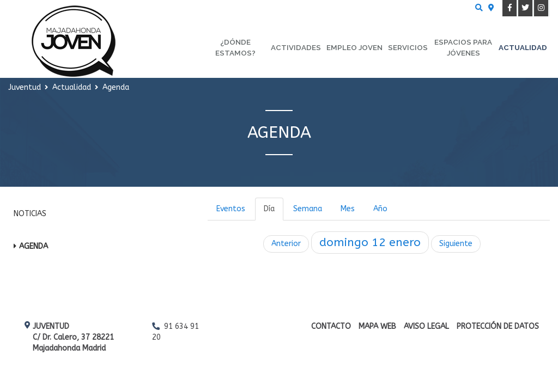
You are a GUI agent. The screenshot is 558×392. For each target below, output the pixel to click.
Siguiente (456, 244)
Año (380, 209)
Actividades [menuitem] (296, 47)
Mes (348, 209)
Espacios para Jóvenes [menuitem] (463, 47)
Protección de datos (498, 326)
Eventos (231, 209)
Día (269, 209)
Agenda (34, 246)
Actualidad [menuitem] (523, 47)
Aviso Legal (426, 326)
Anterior (286, 244)
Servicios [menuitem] (408, 47)
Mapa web (377, 326)
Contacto (331, 326)
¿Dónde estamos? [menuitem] (235, 47)
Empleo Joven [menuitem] (354, 47)
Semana (308, 209)
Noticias (30, 214)
